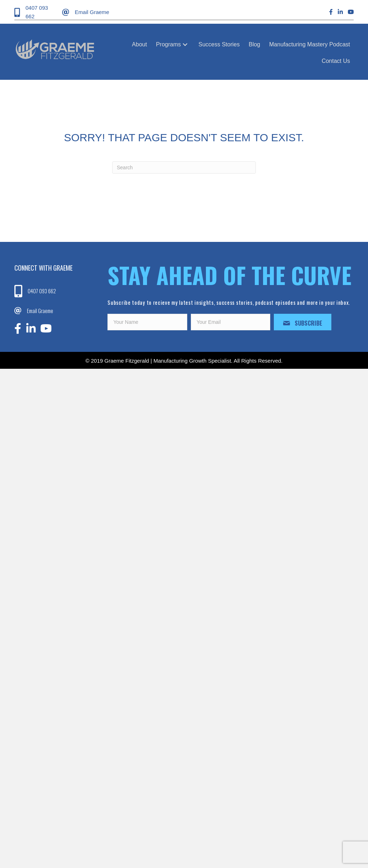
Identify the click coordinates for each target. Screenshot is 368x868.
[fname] (147, 322)
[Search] (184, 167)
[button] (185, 44)
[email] (231, 322)
